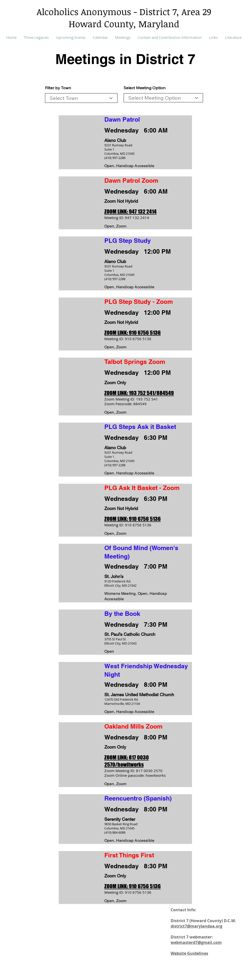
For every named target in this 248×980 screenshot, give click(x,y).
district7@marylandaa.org (196, 926)
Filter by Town (58, 88)
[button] (123, 37)
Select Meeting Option (145, 88)
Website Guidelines (189, 953)
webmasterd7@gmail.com (196, 942)
